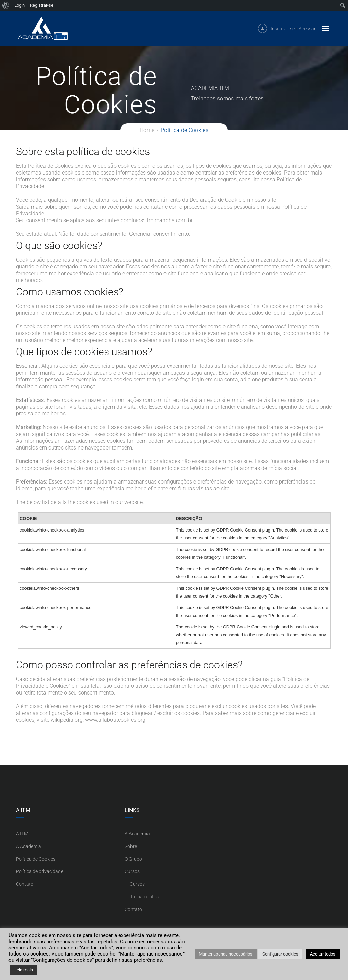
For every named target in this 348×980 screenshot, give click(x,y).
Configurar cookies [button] (280, 954)
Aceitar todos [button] (323, 954)
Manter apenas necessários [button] (226, 954)
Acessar (307, 31)
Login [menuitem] (20, 5)
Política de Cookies (36, 859)
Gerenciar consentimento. (160, 234)
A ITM (22, 834)
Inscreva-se (283, 31)
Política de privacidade (40, 871)
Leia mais (24, 970)
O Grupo (133, 859)
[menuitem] (6, 5)
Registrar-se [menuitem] (42, 5)
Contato (25, 884)
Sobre (131, 846)
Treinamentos (144, 897)
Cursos (132, 871)
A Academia (29, 846)
